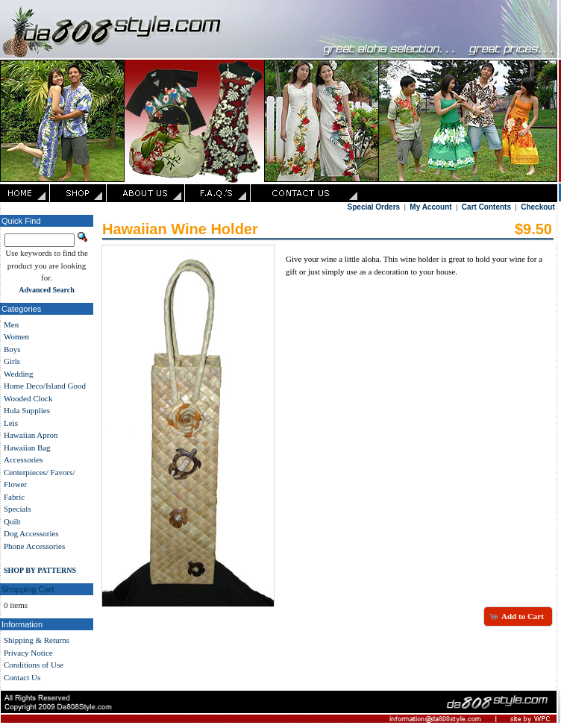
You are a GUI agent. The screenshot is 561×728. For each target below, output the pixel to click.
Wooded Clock (28, 398)
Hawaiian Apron (31, 435)
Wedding (18, 374)
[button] (518, 616)
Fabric (14, 497)
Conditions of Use (34, 665)
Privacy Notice (28, 653)
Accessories (23, 459)
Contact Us (22, 677)
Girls (12, 361)
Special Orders (374, 207)
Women (16, 336)
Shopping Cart (28, 589)
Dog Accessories (31, 533)
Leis (11, 423)
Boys (12, 349)
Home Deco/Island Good (45, 386)
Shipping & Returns (37, 640)
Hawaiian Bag (27, 448)
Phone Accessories (34, 546)
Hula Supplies (27, 410)
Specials (18, 509)
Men (11, 324)
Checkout (538, 207)
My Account (430, 207)
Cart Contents (486, 207)
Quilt (12, 521)
